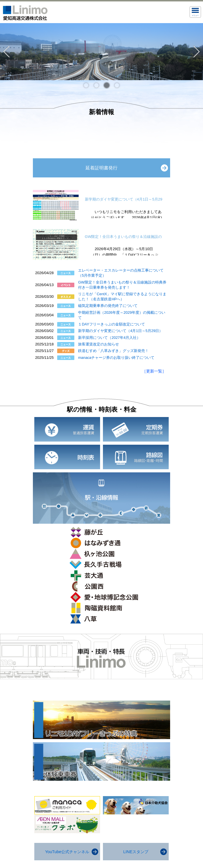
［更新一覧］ (154, 371)
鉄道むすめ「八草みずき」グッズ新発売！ (113, 351)
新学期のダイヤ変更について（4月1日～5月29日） (120, 331)
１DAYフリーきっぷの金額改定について (112, 324)
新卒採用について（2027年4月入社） (109, 338)
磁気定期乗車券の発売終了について (108, 306)
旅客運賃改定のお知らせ (98, 344)
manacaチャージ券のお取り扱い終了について (116, 358)
